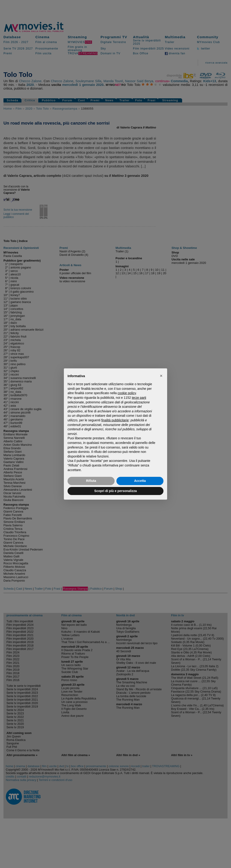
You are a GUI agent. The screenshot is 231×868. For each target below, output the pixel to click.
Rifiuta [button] (91, 481)
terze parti (139, 398)
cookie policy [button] (127, 393)
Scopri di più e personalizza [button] (115, 491)
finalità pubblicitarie (115, 420)
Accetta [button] (140, 481)
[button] (161, 376)
